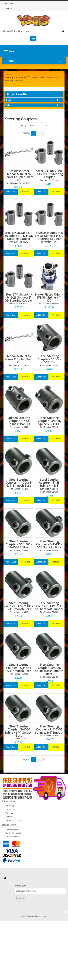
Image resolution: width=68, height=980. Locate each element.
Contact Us (11, 810)
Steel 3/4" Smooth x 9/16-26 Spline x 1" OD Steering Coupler (19, 297)
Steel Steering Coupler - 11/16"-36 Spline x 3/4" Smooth (49, 729)
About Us (10, 806)
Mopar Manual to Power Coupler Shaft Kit (19, 359)
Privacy (9, 817)
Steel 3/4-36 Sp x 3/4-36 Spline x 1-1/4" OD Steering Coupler (19, 236)
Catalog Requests (14, 833)
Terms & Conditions (14, 820)
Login (9, 9)
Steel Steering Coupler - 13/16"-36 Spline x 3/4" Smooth (49, 606)
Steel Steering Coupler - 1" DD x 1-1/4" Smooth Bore (19, 483)
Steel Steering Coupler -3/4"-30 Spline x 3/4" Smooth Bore (19, 731)
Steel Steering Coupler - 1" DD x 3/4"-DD (49, 359)
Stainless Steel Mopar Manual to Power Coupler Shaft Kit (19, 176)
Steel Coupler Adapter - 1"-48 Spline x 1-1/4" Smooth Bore (49, 484)
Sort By (23, 125)
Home (10, 61)
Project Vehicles (13, 837)
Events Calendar (13, 829)
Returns (9, 813)
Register (9, 3)
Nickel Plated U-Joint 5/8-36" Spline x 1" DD (49, 297)
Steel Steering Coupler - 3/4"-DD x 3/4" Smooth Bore (49, 544)
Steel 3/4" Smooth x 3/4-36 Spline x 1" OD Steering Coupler (49, 236)
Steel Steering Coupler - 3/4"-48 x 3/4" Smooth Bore (19, 668)
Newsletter (21, 886)
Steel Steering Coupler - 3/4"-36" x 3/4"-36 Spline (19, 544)
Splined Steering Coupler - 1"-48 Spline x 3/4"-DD (19, 421)
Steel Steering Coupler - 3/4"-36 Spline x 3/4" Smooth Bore (49, 669)
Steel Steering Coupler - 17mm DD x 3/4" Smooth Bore (19, 606)
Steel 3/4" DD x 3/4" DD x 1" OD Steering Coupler (49, 174)
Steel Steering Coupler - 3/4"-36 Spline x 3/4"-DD (49, 421)
